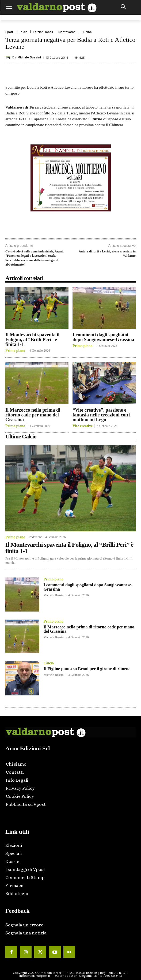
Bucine (87, 32)
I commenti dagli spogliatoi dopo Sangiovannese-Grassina (103, 337)
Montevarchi (67, 32)
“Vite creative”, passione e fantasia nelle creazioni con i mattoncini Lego (102, 415)
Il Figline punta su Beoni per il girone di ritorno (87, 669)
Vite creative (83, 426)
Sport (9, 32)
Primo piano (15, 351)
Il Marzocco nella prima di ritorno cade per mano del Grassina (33, 415)
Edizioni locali (43, 32)
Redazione (35, 537)
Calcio (23, 32)
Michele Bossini (29, 57)
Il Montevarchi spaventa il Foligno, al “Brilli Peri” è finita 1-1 (32, 340)
